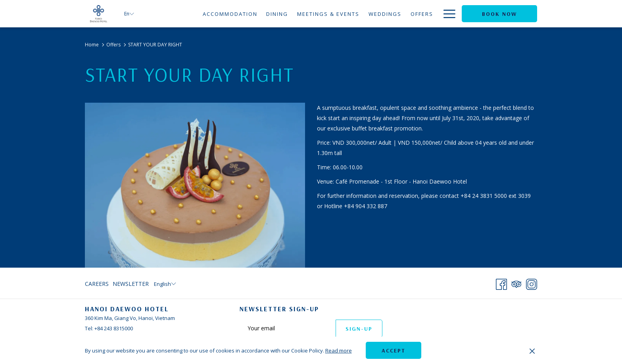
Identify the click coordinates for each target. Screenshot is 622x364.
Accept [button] (394, 351)
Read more (339, 351)
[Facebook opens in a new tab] (501, 283)
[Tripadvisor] (516, 283)
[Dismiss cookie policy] (532, 351)
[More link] (446, 14)
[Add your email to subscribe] (288, 328)
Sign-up (359, 329)
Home (92, 45)
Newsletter (131, 284)
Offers (113, 45)
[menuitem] (230, 14)
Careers (97, 284)
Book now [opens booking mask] (499, 14)
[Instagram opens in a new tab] (532, 283)
